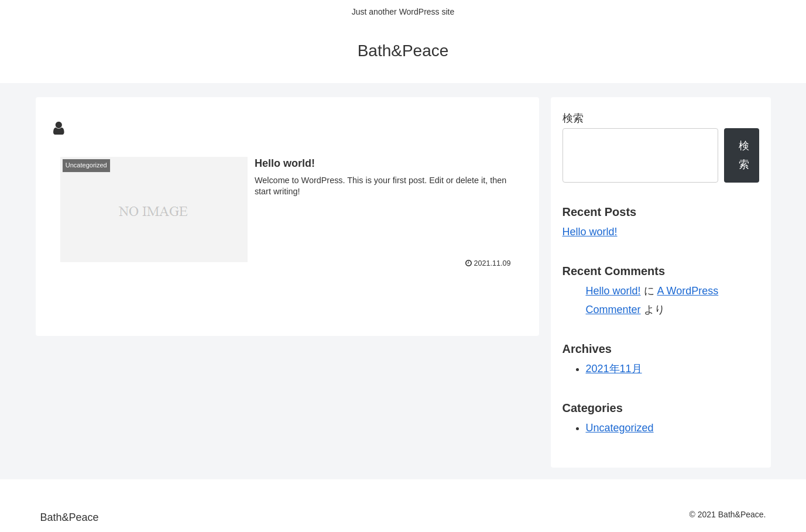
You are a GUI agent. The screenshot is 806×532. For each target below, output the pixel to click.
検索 (573, 118)
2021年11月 (614, 369)
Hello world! (590, 232)
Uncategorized (620, 428)
